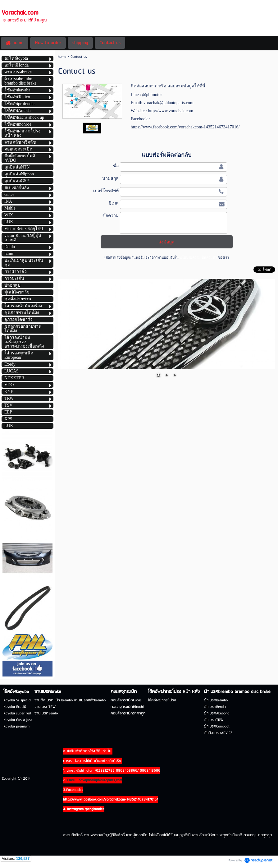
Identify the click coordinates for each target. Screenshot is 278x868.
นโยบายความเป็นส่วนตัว (198, 257)
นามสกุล (110, 178)
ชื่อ (116, 166)
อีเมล (114, 203)
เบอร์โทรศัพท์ (106, 191)
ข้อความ (111, 215)
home (62, 57)
